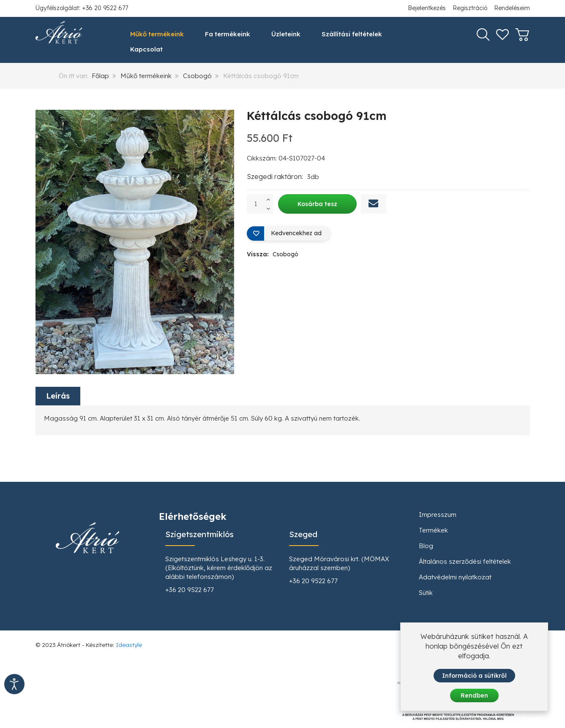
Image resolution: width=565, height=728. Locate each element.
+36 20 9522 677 (190, 590)
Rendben (474, 697)
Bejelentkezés (427, 8)
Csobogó (197, 76)
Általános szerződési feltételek (465, 561)
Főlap (100, 76)
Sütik (426, 593)
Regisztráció (470, 8)
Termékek (433, 530)
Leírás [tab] (58, 396)
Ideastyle (129, 645)
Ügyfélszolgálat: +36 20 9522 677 (82, 8)
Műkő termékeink (146, 76)
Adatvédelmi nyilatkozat (455, 577)
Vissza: (273, 254)
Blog (426, 546)
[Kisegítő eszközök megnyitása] (14, 684)
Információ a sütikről (474, 677)
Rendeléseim (512, 8)
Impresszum (438, 515)
